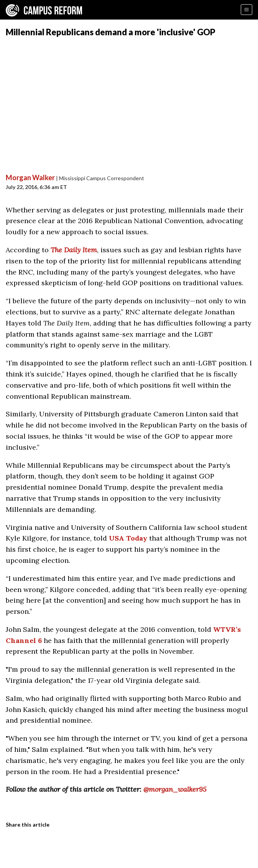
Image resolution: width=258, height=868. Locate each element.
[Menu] (246, 10)
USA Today (128, 538)
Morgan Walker (30, 178)
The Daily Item (74, 250)
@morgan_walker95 (175, 789)
